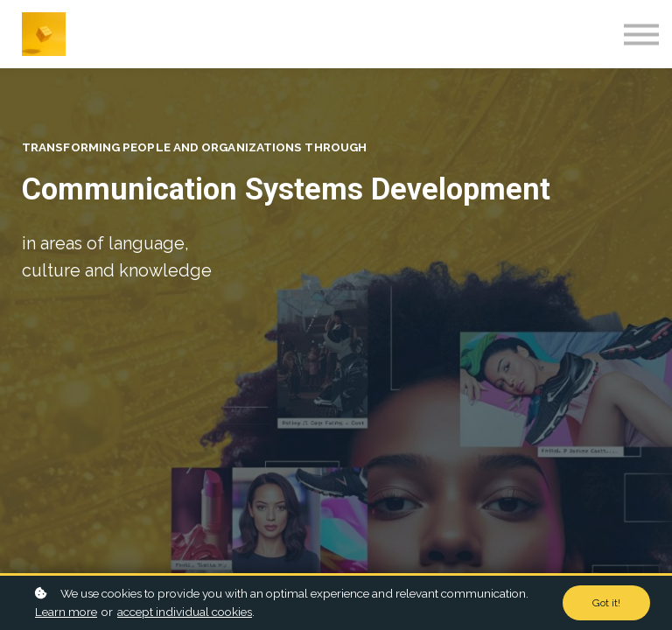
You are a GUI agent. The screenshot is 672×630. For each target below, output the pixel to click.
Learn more (66, 612)
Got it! (606, 603)
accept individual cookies (185, 612)
